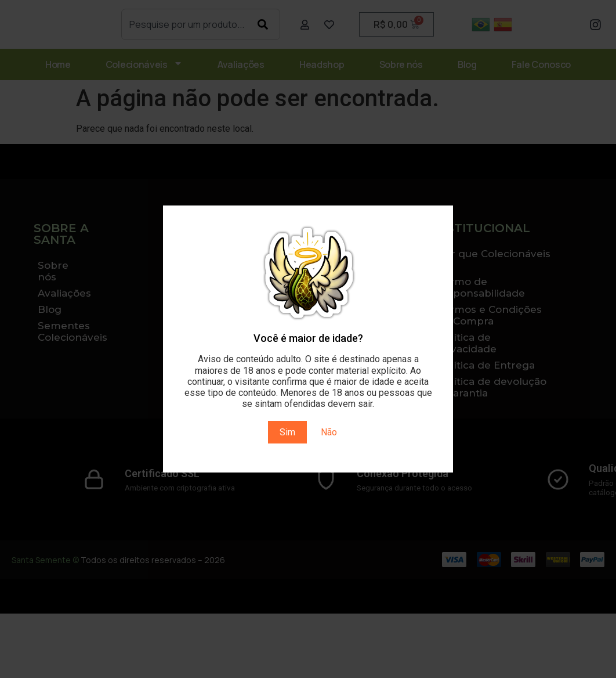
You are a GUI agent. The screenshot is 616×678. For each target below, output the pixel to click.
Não (329, 432)
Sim (287, 432)
